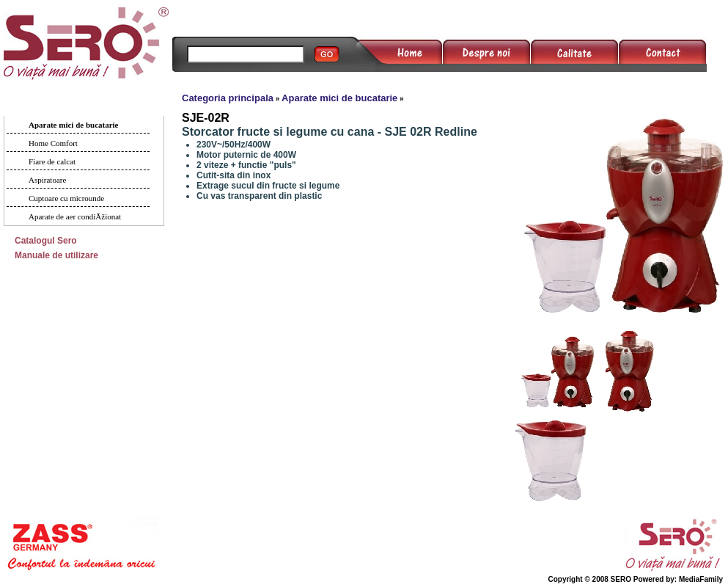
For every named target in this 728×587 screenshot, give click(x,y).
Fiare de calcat (52, 161)
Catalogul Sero (46, 241)
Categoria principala (228, 98)
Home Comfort (53, 143)
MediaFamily (701, 579)
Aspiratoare (47, 180)
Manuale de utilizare (56, 255)
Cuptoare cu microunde (66, 198)
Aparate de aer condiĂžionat (75, 216)
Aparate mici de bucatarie (74, 125)
